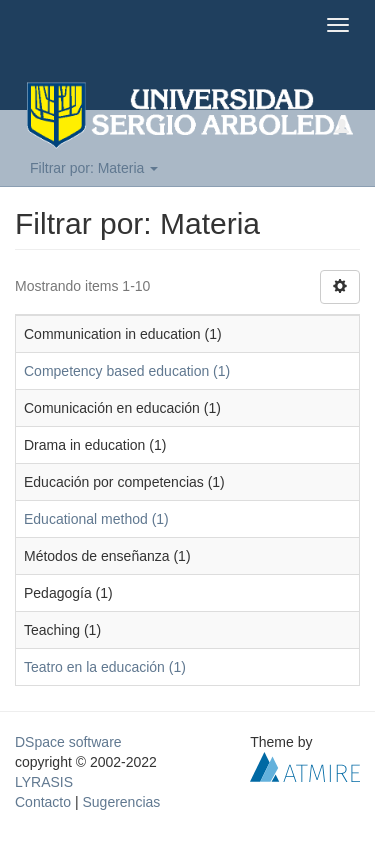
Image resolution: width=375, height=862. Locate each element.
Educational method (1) (96, 519)
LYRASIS (44, 782)
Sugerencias (121, 802)
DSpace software (68, 742)
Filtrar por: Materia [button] (94, 168)
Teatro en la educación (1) (105, 667)
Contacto (43, 802)
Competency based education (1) (127, 371)
